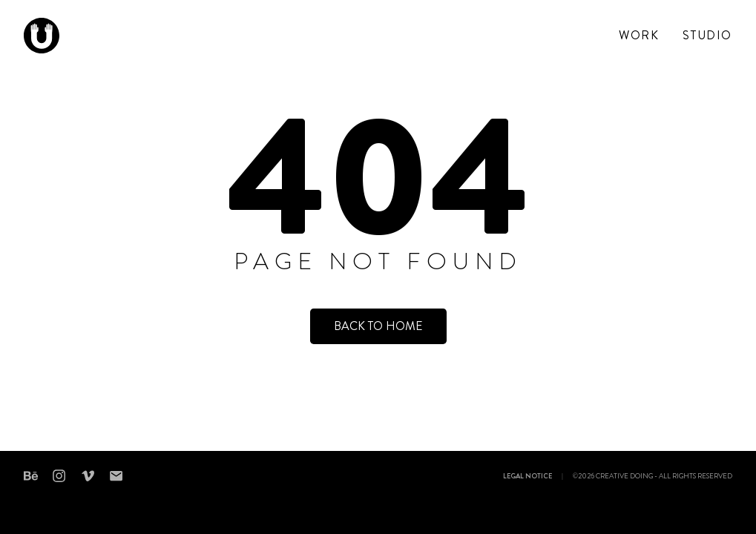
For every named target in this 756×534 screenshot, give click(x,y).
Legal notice (527, 477)
